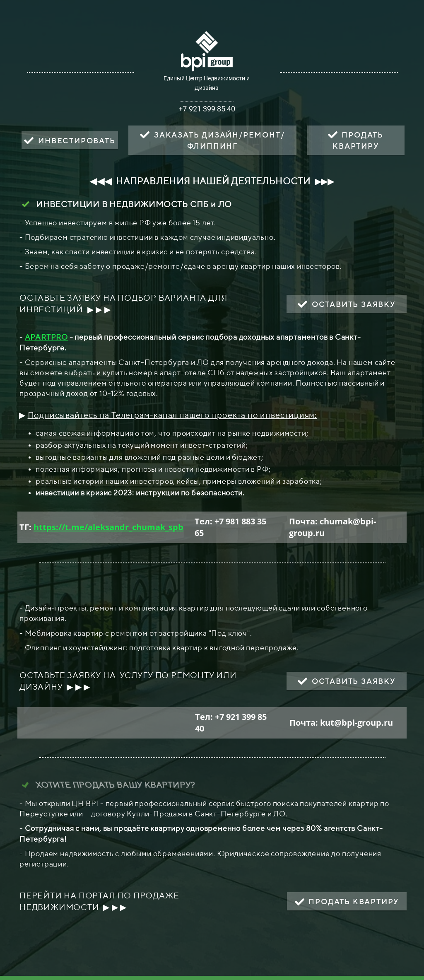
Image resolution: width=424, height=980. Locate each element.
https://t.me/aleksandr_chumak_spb (108, 527)
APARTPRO (46, 337)
